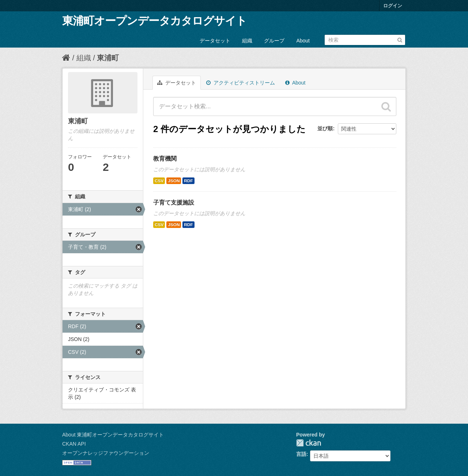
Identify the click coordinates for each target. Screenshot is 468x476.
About (303, 41)
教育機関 (165, 159)
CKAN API (74, 444)
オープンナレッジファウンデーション (106, 453)
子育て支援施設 (174, 203)
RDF (188, 181)
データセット (215, 41)
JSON (174, 181)
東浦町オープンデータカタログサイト (154, 21)
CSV (159, 181)
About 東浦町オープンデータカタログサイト (113, 435)
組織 (247, 41)
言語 (301, 454)
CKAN (309, 443)
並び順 (325, 128)
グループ (274, 41)
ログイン (393, 6)
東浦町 (108, 58)
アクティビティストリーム (241, 83)
